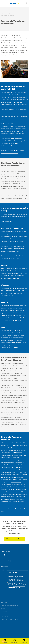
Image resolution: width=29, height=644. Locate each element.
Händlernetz (5, 600)
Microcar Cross (16, 482)
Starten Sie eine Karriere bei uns (10, 620)
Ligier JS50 (21, 480)
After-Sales (4, 603)
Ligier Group (4, 617)
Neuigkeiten (4, 611)
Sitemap (3, 631)
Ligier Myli (20, 492)
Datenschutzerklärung (7, 628)
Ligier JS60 (7, 475)
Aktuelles (4, 614)
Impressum (4, 625)
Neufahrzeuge (5, 597)
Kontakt (3, 608)
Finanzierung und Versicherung (10, 606)
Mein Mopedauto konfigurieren (15, 539)
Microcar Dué (18, 470)
